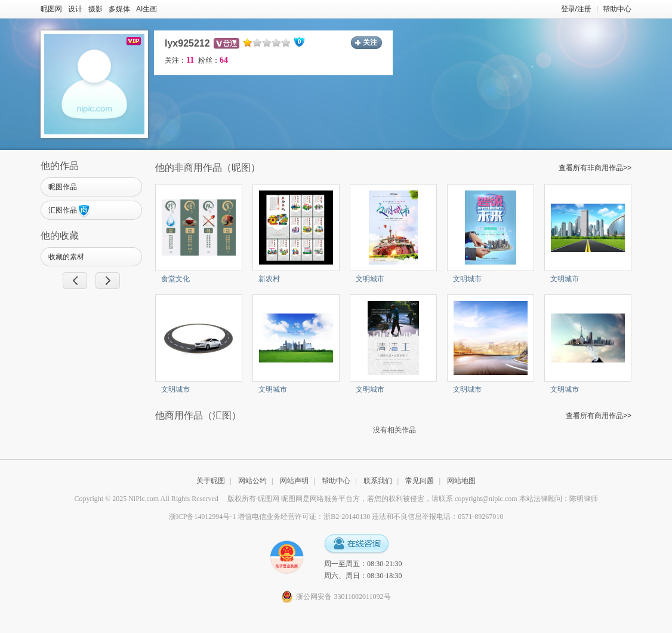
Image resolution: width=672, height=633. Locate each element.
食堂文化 (175, 279)
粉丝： (213, 60)
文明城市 (370, 279)
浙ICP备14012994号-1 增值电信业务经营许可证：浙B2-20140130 (270, 517)
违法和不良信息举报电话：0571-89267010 (437, 517)
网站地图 (461, 481)
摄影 (95, 9)
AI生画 (147, 9)
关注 (370, 42)
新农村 (269, 279)
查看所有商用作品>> (599, 416)
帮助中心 (617, 9)
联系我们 (378, 481)
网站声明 (294, 481)
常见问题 (420, 481)
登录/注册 (576, 9)
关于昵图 (211, 481)
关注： (179, 60)
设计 (75, 9)
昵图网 (51, 9)
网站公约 (252, 481)
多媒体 (119, 9)
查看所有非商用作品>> (595, 168)
